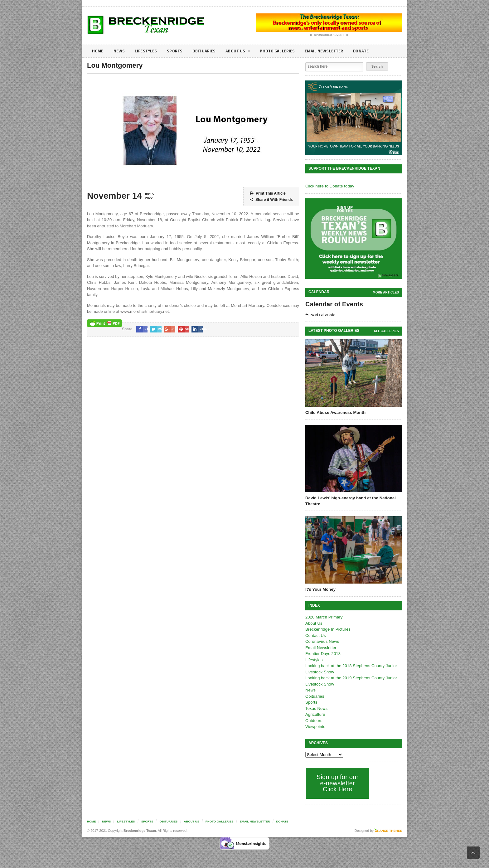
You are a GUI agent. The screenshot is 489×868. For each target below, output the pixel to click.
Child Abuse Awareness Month (335, 412)
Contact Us (315, 635)
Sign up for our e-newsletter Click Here (337, 783)
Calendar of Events (334, 304)
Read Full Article (322, 315)
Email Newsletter (332, 51)
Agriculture (315, 714)
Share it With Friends (271, 200)
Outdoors (314, 721)
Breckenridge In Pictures (327, 629)
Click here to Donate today (329, 186)
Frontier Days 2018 (323, 654)
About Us (243, 52)
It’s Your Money (320, 589)
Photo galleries (283, 51)
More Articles (386, 292)
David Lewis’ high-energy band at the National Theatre (350, 501)
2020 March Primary (324, 617)
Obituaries (208, 51)
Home (98, 51)
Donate (371, 51)
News (120, 51)
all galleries (387, 331)
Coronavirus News (322, 641)
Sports (178, 51)
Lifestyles (148, 51)
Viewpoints (315, 727)
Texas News (316, 708)
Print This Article (268, 194)
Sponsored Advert (329, 35)
